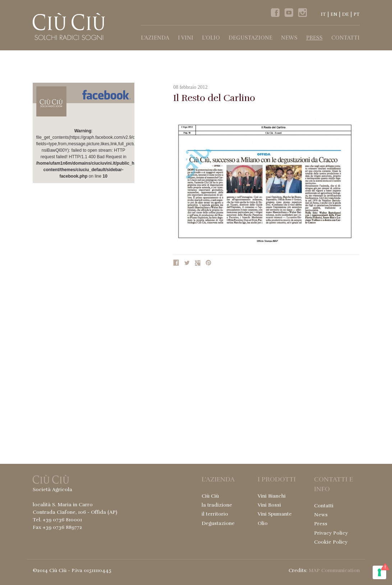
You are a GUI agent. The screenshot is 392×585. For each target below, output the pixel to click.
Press (314, 38)
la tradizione (217, 505)
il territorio (215, 514)
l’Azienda (155, 38)
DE (345, 14)
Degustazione (250, 38)
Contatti (345, 38)
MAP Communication (334, 570)
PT (357, 14)
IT (323, 14)
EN (334, 14)
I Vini (186, 38)
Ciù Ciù (210, 496)
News (289, 38)
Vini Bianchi (272, 496)
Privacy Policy (331, 533)
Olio (263, 523)
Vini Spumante (275, 514)
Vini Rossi (269, 505)
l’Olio (211, 38)
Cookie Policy (331, 542)
